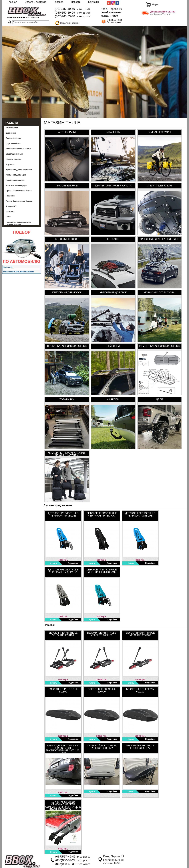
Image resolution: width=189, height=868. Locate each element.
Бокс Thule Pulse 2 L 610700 (102, 690)
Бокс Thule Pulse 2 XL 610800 (63, 690)
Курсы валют (8, 267)
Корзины (10, 164)
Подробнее (73, 563)
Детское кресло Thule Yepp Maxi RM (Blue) (140, 514)
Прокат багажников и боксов (19, 191)
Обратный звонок (70, 22)
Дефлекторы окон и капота (18, 149)
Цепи (8, 217)
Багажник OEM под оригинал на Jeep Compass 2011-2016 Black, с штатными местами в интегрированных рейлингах (63, 805)
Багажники (11, 133)
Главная (12, 2)
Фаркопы (10, 212)
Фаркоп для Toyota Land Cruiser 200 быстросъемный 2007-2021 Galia (63, 749)
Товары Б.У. (11, 206)
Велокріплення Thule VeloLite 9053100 (63, 634)
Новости (76, 2)
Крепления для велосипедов (19, 170)
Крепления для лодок (16, 175)
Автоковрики (12, 128)
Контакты (94, 2)
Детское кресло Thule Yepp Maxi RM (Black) (102, 514)
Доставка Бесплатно (163, 12)
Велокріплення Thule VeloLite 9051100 (140, 634)
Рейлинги (10, 196)
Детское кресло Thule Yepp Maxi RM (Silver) (63, 571)
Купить (54, 563)
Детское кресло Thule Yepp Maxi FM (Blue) (63, 514)
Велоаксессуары (14, 138)
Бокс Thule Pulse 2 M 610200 (140, 690)
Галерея (59, 2)
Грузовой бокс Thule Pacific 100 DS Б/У (102, 747)
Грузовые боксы (14, 143)
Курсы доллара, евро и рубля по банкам (19, 272)
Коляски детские (14, 159)
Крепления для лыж (15, 180)
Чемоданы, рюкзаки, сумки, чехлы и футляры (19, 223)
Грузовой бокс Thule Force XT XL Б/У (140, 747)
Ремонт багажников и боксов (19, 201)
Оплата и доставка (35, 2)
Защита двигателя (14, 154)
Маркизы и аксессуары (17, 185)
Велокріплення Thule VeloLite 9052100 (102, 634)
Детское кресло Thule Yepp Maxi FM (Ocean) (102, 571)
